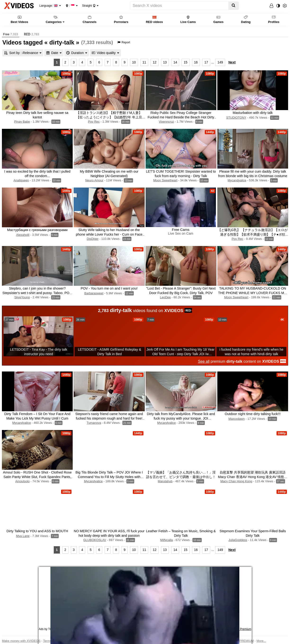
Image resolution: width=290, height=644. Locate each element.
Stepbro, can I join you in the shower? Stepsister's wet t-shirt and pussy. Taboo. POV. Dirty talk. (37, 293)
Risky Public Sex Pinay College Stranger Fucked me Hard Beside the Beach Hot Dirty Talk (181, 117)
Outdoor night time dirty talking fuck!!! (253, 414)
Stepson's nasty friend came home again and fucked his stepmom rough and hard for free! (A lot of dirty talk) (109, 418)
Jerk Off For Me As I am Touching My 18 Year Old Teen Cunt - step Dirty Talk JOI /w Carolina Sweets (181, 354)
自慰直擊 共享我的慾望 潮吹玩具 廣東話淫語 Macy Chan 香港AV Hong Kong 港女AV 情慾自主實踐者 (253, 477)
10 (134, 62)
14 (175, 62)
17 (206, 62)
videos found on (145, 310)
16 (196, 62)
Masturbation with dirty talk (253, 113)
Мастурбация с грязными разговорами (37, 230)
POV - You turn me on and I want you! (109, 288)
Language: (49, 6)
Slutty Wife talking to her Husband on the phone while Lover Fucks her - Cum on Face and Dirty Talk (109, 234)
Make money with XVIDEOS (21, 641)
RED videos (154, 19)
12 (155, 62)
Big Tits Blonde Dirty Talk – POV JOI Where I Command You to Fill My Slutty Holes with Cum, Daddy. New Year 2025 (109, 477)
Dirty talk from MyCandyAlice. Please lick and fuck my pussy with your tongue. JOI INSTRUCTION (181, 418)
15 (186, 62)
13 (165, 62)
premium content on (242, 361)
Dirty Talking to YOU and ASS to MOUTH (37, 531)
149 (220, 62)
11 (144, 62)
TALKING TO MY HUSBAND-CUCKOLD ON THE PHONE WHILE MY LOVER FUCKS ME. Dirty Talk (253, 293)
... (213, 62)
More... (261, 641)
